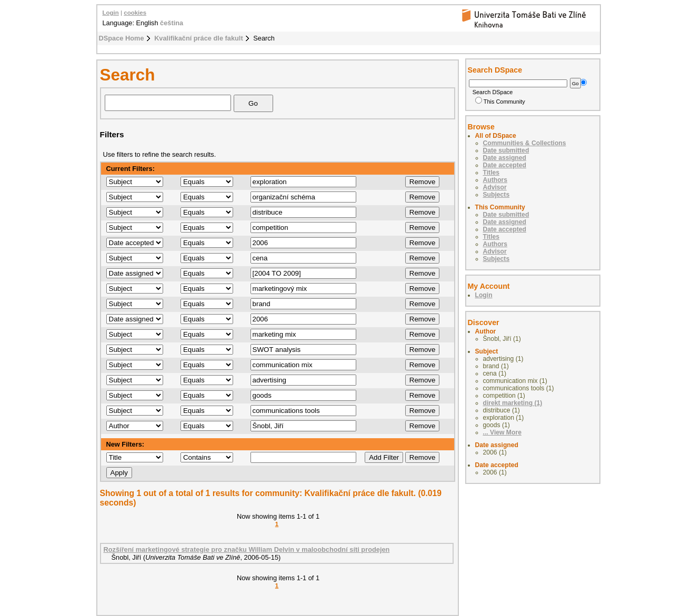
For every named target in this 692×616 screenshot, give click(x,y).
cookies (135, 13)
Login (111, 13)
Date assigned (505, 158)
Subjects (497, 195)
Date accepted (505, 165)
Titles (492, 173)
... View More (502, 432)
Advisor (495, 187)
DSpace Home (122, 38)
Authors (495, 180)
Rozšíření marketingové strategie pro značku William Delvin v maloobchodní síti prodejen (247, 549)
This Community (500, 102)
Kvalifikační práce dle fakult (199, 38)
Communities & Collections (525, 143)
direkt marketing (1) (513, 403)
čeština (172, 23)
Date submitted (506, 150)
